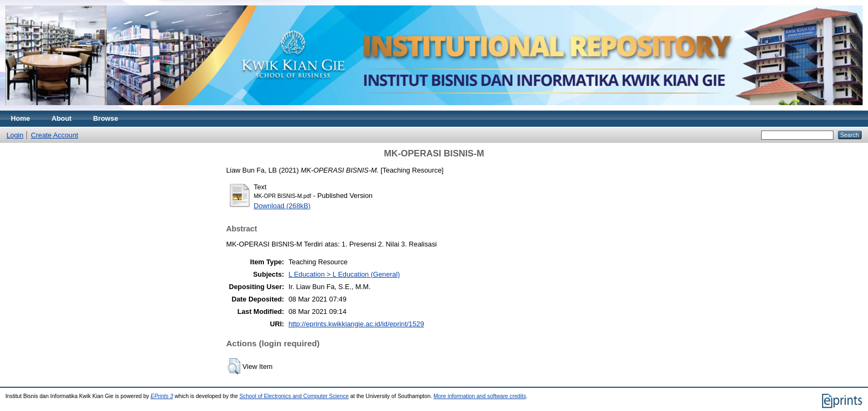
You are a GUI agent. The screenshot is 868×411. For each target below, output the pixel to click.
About (62, 118)
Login (15, 135)
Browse (106, 118)
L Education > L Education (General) (344, 274)
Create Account (55, 135)
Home (21, 118)
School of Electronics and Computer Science (294, 396)
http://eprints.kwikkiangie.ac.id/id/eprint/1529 (356, 324)
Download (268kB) (282, 206)
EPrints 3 (162, 396)
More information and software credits (480, 396)
